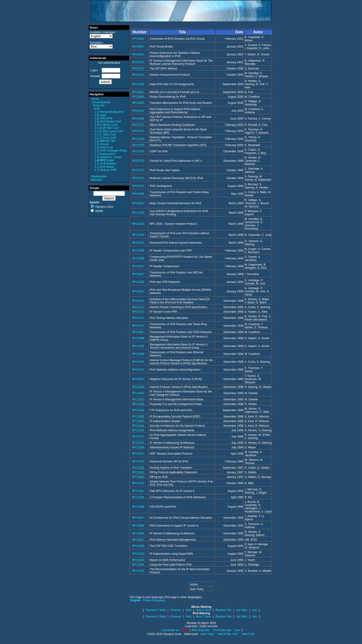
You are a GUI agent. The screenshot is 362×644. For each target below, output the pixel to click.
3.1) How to (102, 144)
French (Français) (154, 600)
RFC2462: (138, 370)
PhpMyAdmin (99, 177)
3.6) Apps (101, 115)
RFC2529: (138, 235)
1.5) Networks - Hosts (108, 157)
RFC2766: (138, 139)
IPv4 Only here (201, 630)
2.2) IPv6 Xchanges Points (111, 151)
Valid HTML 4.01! (228, 634)
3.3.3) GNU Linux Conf (109, 131)
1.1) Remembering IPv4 (109, 112)
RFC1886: (138, 526)
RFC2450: (138, 404)
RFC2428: (138, 410)
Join (254, 610)
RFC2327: (138, 454)
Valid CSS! (248, 634)
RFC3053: (138, 47)
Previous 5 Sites (156, 610)
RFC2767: (138, 131)
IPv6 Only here (222, 630)
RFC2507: (138, 266)
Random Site (223, 610)
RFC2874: (138, 111)
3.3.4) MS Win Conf (107, 128)
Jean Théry (207, 634)
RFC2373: (138, 443)
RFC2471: (138, 318)
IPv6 (97, 109)
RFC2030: (138, 483)
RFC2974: (138, 75)
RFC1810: (138, 560)
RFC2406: (138, 416)
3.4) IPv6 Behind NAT (108, 122)
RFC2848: (138, 119)
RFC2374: (138, 437)
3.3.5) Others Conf (106, 125)
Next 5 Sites (204, 610)
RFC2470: (138, 326)
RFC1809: (138, 565)
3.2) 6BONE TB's (105, 141)
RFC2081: (138, 472)
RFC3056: (138, 39)
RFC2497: (138, 274)
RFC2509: (138, 251)
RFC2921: (138, 92)
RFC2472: (138, 312)
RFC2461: (138, 379)
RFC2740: (138, 151)
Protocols (99, 105)
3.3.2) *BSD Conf (105, 135)
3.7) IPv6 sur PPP (106, 170)
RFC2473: (138, 307)
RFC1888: (138, 507)
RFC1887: (138, 518)
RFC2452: (138, 399)
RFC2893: (138, 103)
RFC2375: (138, 430)
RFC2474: (138, 301)
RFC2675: (138, 186)
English (135, 600)
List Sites (242, 610)
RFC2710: (138, 178)
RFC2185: (138, 468)
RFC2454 (138, 393)
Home (95, 99)
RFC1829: (138, 546)
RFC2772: (138, 125)
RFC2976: (138, 69)
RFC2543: (138, 224)
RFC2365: (138, 447)
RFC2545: (138, 213)
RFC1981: (138, 491)
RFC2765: (138, 145)
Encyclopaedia (101, 102)
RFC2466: (138, 338)
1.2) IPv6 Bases (104, 167)
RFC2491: (138, 291)
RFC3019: (138, 62)
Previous (176, 610)
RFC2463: (138, 362)
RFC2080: (138, 477)
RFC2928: (138, 84)
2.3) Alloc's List (104, 147)
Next (189, 610)
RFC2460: (138, 387)
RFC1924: (138, 497)
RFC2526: (138, 243)
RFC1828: (138, 554)
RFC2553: (138, 203)
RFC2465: (138, 346)
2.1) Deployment (105, 154)
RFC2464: (138, 354)
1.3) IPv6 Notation (106, 164)
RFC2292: (138, 461)
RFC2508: (138, 258)
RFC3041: (138, 54)
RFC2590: (138, 194)
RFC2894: (138, 97)
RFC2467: (138, 332)
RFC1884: (138, 533)
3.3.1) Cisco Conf (105, 138)
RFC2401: (138, 426)
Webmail (96, 180)
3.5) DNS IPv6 (104, 118)
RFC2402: (138, 421)
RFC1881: (138, 540)
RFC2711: (138, 170)
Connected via (170, 630)
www (238, 630)
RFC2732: (138, 161)
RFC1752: (138, 571)
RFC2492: (138, 282)
